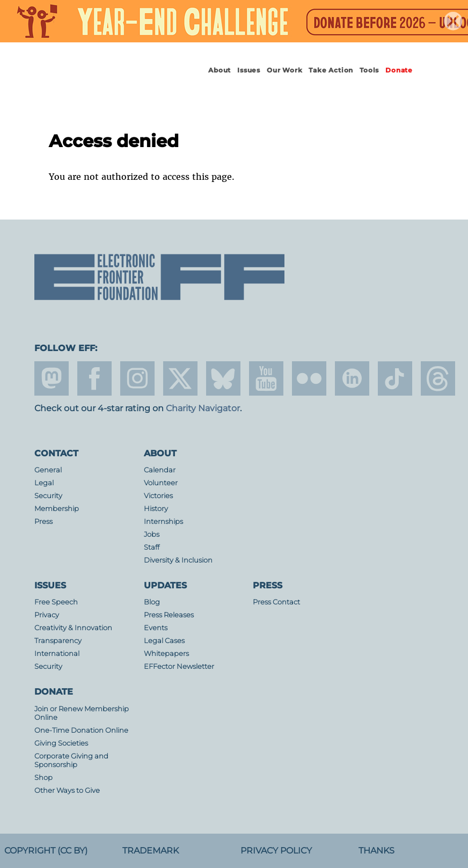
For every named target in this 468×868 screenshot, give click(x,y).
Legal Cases (164, 641)
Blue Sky (223, 378)
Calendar (160, 470)
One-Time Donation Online (81, 730)
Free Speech (56, 602)
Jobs (152, 534)
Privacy (47, 615)
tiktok (395, 378)
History (156, 509)
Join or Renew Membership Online (82, 713)
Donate (399, 70)
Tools (369, 70)
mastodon (52, 378)
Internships (163, 521)
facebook (94, 378)
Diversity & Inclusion (178, 560)
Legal (44, 483)
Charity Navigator (203, 408)
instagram (137, 378)
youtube (266, 378)
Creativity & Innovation (73, 628)
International (57, 654)
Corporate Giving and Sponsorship (71, 760)
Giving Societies (61, 743)
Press (43, 521)
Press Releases (169, 615)
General (48, 470)
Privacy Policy (276, 851)
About (220, 70)
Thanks (376, 851)
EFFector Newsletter (179, 666)
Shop (43, 778)
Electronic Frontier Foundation (100, 80)
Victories (158, 496)
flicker (309, 378)
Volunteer (161, 483)
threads (438, 378)
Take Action (331, 70)
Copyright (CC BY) (46, 851)
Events (156, 628)
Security (48, 496)
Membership (57, 509)
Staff (152, 547)
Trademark (151, 851)
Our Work (284, 70)
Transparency (58, 641)
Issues (249, 70)
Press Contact (276, 602)
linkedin (352, 378)
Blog (152, 602)
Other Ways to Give (67, 790)
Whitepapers (166, 654)
